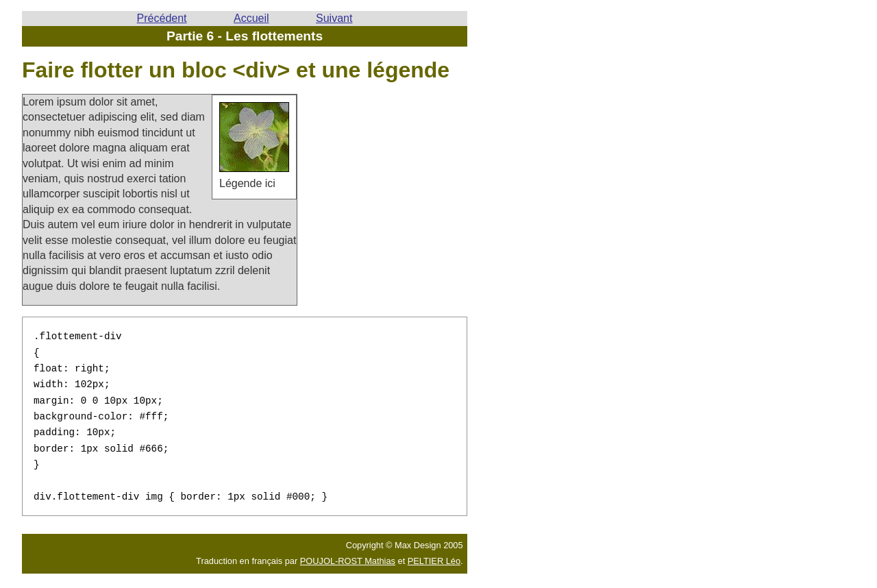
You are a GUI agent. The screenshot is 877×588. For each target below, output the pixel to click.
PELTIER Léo (434, 553)
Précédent (162, 18)
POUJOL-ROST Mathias (348, 553)
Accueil (251, 18)
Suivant (334, 18)
